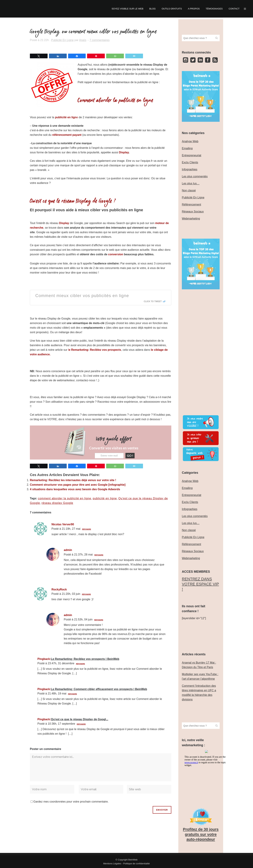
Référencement (191, 204)
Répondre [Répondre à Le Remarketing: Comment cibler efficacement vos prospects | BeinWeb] (72, 694)
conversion (116, 254)
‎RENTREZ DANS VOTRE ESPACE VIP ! (200, 584)
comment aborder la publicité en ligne (65, 498)
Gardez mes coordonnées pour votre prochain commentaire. (71, 801)
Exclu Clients (190, 162)
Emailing (187, 148)
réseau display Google (57, 503)
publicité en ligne (105, 498)
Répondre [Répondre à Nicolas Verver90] (87, 529)
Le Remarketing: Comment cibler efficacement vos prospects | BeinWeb (99, 689)
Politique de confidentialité (136, 864)
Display (124, 152)
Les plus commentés (195, 176)
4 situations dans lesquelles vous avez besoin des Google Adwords (75, 489)
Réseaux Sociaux (193, 212)
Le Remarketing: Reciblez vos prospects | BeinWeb (85, 659)
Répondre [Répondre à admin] (99, 555)
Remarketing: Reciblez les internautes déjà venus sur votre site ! (73, 480)
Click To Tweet (153, 301)
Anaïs (83, 40)
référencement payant (67, 135)
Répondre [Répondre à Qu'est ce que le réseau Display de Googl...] (81, 724)
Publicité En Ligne (62, 40)
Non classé (189, 190)
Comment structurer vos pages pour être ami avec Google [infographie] (78, 485)
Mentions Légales (112, 864)
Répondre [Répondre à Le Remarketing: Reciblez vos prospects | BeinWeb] (80, 664)
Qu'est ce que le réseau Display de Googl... (80, 719)
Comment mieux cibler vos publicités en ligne (82, 296)
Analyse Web (190, 141)
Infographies (190, 169)
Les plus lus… (191, 183)
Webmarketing (191, 219)
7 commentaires (100, 40)
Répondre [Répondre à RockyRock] (86, 594)
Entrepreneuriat (192, 155)
